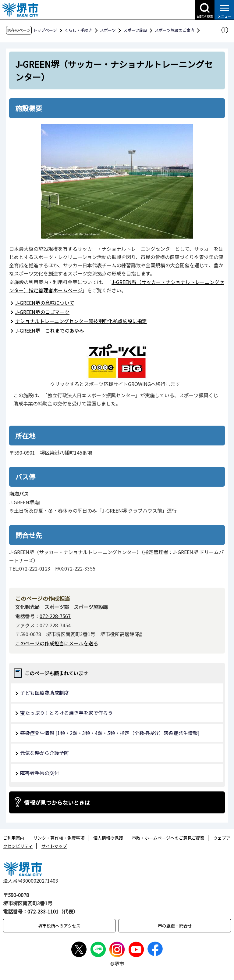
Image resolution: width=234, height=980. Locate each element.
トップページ (45, 30)
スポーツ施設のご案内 (175, 30)
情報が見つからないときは (57, 802)
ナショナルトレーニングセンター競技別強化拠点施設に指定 (81, 321)
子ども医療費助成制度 (44, 693)
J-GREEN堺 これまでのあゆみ (50, 330)
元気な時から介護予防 (44, 753)
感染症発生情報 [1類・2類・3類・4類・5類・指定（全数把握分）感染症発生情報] (110, 733)
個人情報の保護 (108, 838)
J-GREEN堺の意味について (45, 303)
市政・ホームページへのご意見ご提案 (168, 838)
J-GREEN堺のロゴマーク (42, 312)
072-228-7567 (55, 616)
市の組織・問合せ (175, 926)
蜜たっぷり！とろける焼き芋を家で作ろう (66, 713)
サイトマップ (54, 846)
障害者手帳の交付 (40, 773)
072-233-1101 (43, 911)
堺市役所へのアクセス (59, 926)
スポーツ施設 (135, 30)
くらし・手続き (78, 30)
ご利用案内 (14, 838)
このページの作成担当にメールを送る (57, 643)
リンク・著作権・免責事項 (59, 838)
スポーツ (108, 30)
